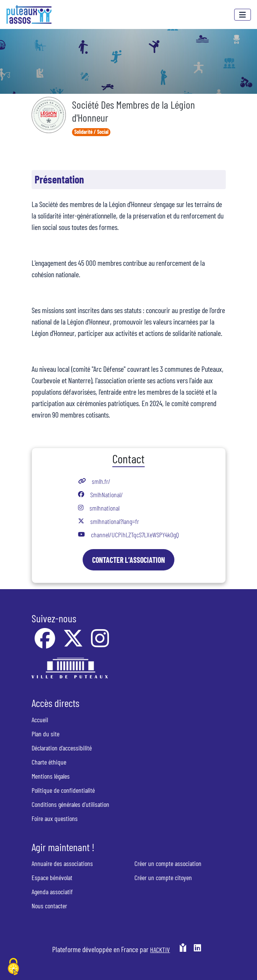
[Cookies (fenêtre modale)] (13, 967)
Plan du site (45, 734)
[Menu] (243, 15)
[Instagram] (100, 643)
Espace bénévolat (52, 877)
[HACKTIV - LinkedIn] (197, 952)
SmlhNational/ (107, 495)
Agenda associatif (52, 892)
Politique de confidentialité (63, 790)
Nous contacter (49, 906)
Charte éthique (49, 762)
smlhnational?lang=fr (115, 521)
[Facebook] (46, 643)
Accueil (40, 720)
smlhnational (105, 508)
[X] (74, 643)
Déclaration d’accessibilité (62, 748)
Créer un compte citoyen (163, 877)
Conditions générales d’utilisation (70, 804)
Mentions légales (51, 776)
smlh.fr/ (101, 481)
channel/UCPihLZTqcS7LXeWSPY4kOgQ (135, 535)
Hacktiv (160, 949)
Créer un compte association (168, 863)
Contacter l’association (128, 560)
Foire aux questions (55, 818)
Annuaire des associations (62, 863)
